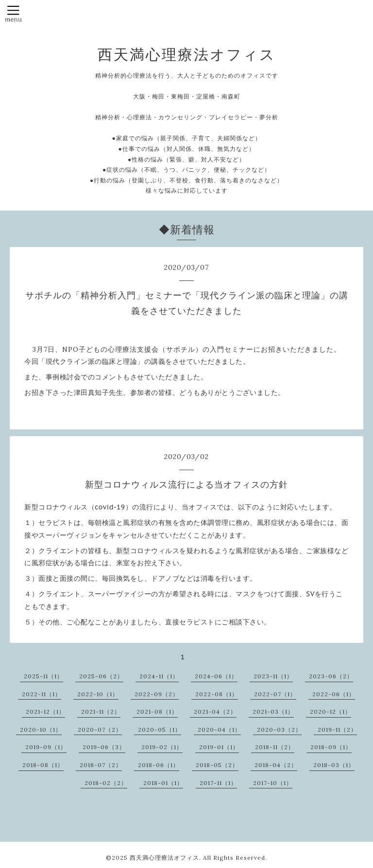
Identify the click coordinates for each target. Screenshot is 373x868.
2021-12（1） (45, 712)
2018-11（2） (275, 747)
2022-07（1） (275, 694)
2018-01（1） (163, 783)
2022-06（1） (334, 694)
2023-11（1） (273, 676)
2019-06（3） (104, 747)
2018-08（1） (43, 765)
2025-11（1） (43, 676)
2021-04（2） (215, 712)
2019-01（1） (219, 747)
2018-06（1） (159, 765)
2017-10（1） (273, 783)
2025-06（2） (101, 676)
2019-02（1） (162, 747)
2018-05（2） (217, 765)
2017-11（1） (218, 783)
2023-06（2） (331, 676)
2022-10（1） (98, 694)
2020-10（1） (41, 729)
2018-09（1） (331, 747)
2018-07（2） (101, 765)
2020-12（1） (331, 712)
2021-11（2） (101, 712)
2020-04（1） (219, 729)
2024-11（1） (159, 676)
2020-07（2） (100, 729)
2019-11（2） (337, 729)
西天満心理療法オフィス (187, 54)
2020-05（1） (160, 729)
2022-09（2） (157, 694)
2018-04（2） (276, 765)
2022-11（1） (42, 694)
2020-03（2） (279, 729)
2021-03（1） (273, 712)
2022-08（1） (217, 694)
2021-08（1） (157, 712)
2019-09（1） (46, 747)
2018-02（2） (106, 783)
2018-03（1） (334, 765)
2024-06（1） (216, 676)
